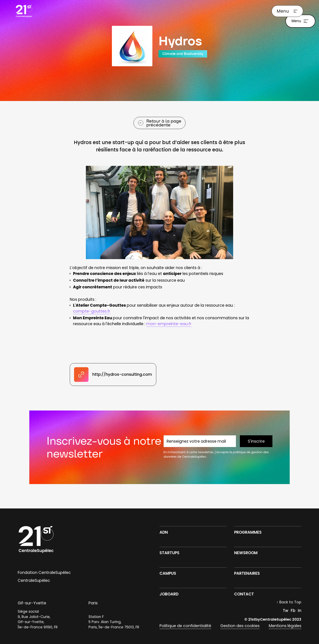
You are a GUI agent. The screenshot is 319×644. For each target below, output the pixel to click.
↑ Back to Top (289, 602)
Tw (286, 611)
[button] (287, 11)
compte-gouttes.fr (92, 311)
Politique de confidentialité (185, 626)
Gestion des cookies (240, 626)
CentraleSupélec (34, 580)
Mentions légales (285, 626)
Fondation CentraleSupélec (44, 573)
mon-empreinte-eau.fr (169, 324)
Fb (293, 611)
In (300, 611)
